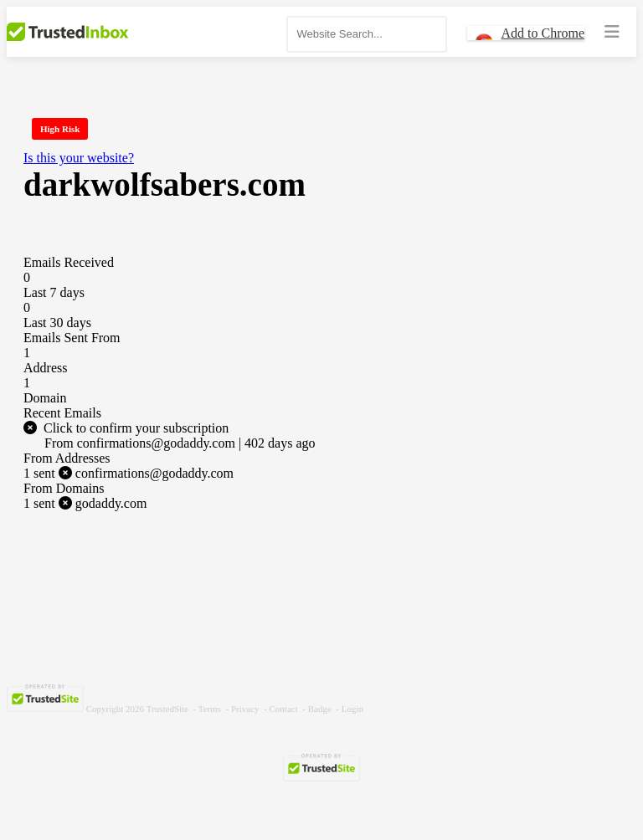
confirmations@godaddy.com (129, 473)
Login (352, 709)
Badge (320, 709)
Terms (210, 709)
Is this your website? (79, 158)
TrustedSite (167, 709)
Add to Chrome (543, 33)
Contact (284, 709)
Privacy (245, 709)
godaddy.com (85, 503)
